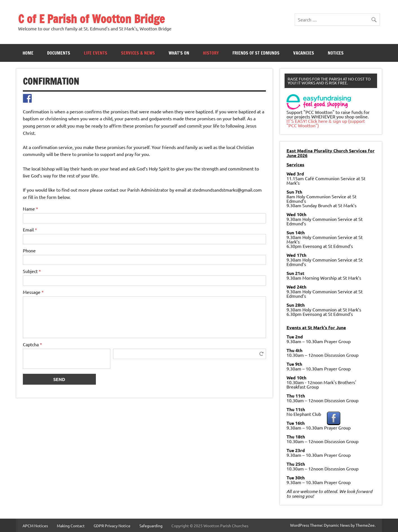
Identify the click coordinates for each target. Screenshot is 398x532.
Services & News (138, 53)
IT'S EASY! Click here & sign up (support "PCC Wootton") (326, 123)
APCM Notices (35, 526)
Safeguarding (151, 526)
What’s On (179, 53)
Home (28, 53)
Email (30, 230)
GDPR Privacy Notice (112, 526)
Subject (32, 271)
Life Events (96, 53)
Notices (336, 53)
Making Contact (71, 526)
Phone (29, 250)
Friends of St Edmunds (256, 53)
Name (31, 209)
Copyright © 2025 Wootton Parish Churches (210, 526)
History (211, 53)
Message (33, 292)
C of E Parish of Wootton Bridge (91, 19)
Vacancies (304, 53)
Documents (59, 53)
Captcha (32, 344)
